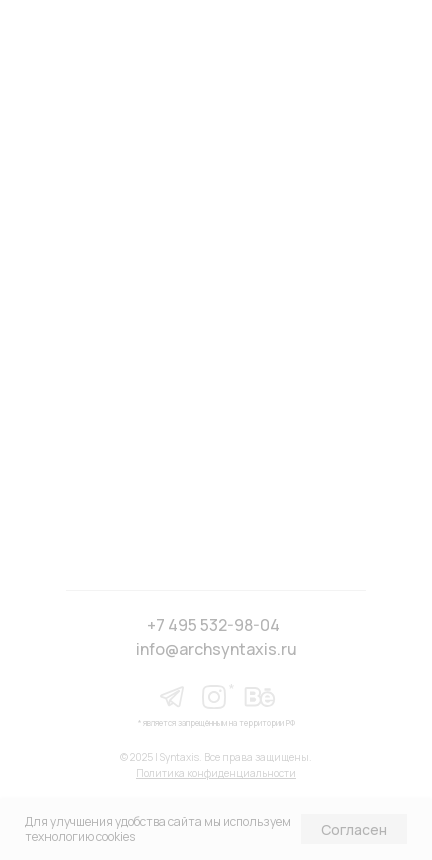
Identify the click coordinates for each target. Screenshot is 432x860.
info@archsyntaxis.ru (216, 649)
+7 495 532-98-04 (213, 625)
